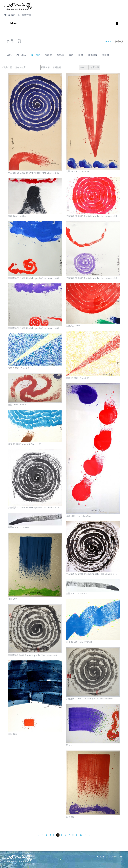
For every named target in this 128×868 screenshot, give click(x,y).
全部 (9, 55)
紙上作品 (35, 55)
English (12, 15)
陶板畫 (48, 55)
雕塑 (71, 55)
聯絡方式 (26, 15)
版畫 (81, 55)
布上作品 (21, 55)
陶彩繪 (60, 55)
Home (108, 41)
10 (81, 835)
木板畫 (106, 55)
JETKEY (120, 857)
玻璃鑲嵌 (93, 55)
